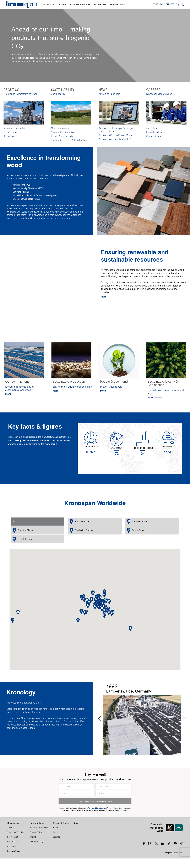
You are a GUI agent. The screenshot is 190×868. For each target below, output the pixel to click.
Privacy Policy (36, 832)
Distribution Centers (81, 530)
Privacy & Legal (37, 823)
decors (62, 5)
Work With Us (13, 842)
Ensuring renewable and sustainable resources (20, 388)
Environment (13, 837)
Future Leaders (154, 132)
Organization (13, 823)
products (48, 5)
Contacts (57, 832)
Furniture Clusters (138, 522)
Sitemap (57, 837)
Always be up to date (109, 94)
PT (172, 4)
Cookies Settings (37, 842)
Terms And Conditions (39, 828)
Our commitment (60, 128)
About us (11, 828)
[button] (98, 607)
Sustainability (58, 94)
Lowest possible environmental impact (166, 392)
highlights (100, 5)
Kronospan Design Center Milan (115, 135)
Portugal (158, 4)
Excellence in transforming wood (20, 94)
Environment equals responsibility (72, 387)
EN (167, 4)
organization (118, 5)
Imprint (33, 837)
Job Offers (152, 128)
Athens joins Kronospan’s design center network (116, 130)
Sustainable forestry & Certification (69, 140)
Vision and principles (14, 128)
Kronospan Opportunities (159, 94)
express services (80, 5)
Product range (11, 132)
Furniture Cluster (14, 851)
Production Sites (80, 522)
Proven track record (111, 387)
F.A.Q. (56, 828)
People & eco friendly (62, 136)
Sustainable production (63, 132)
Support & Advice (61, 823)
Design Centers (137, 530)
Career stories (154, 136)
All (14, 521)
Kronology (9, 136)
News (76, 823)
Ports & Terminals (23, 539)
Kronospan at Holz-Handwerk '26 (115, 139)
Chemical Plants (23, 530)
